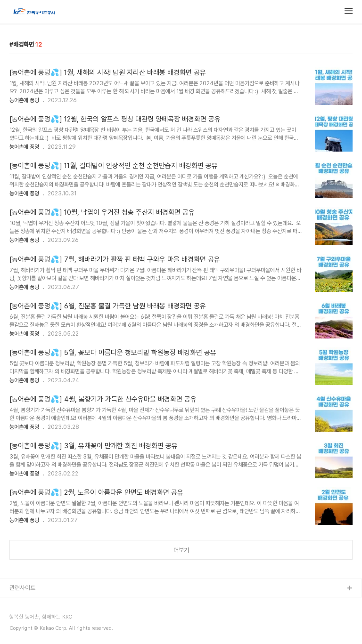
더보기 (181, 550)
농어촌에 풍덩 (24, 100)
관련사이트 (22, 588)
